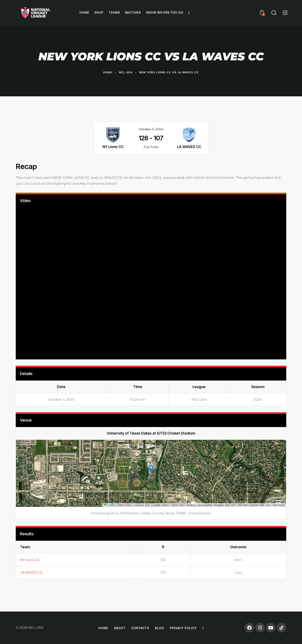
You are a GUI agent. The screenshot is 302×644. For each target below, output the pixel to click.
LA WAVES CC (31, 572)
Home (108, 72)
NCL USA (126, 72)
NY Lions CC (30, 560)
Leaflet (110, 505)
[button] (151, 469)
